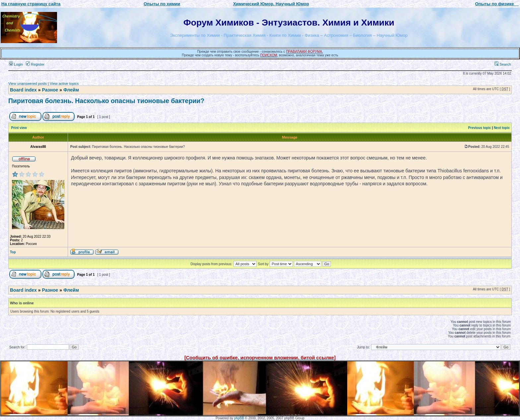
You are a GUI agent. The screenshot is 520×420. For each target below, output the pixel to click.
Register (35, 64)
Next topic (502, 128)
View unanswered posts (28, 84)
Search (503, 64)
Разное (50, 90)
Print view (19, 128)
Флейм (71, 90)
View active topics (64, 84)
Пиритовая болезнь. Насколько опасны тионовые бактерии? (106, 101)
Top (13, 252)
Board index (23, 90)
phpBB (239, 418)
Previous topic (480, 128)
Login (16, 64)
